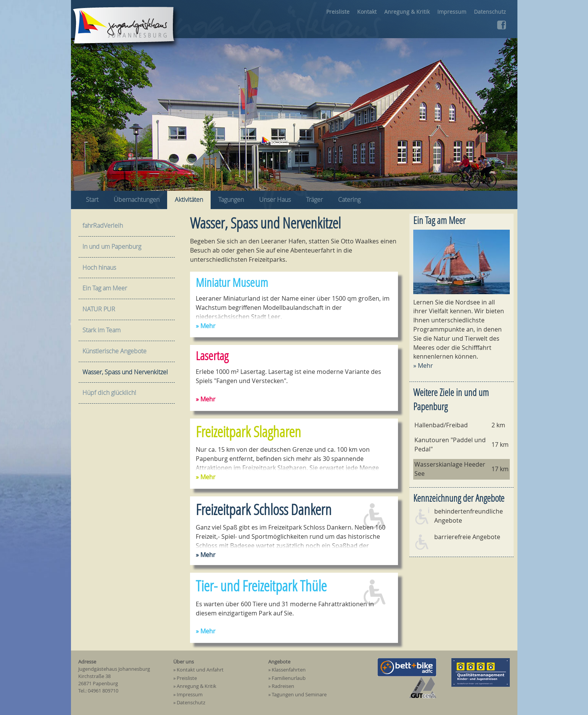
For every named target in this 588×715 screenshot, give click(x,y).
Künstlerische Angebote (114, 351)
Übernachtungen (137, 200)
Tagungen (231, 200)
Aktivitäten (189, 200)
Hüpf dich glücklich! (109, 393)
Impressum (452, 12)
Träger (314, 200)
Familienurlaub (289, 678)
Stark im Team (101, 330)
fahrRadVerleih (103, 225)
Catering (349, 200)
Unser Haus (275, 200)
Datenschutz (490, 12)
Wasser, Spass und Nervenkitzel (125, 372)
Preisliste (338, 12)
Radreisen (283, 687)
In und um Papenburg (112, 246)
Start (92, 200)
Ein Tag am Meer (439, 220)
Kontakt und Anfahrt (200, 670)
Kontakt (367, 12)
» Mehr (423, 366)
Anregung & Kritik (407, 12)
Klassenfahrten (289, 670)
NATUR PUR (99, 309)
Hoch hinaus (99, 267)
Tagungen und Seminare (299, 695)
